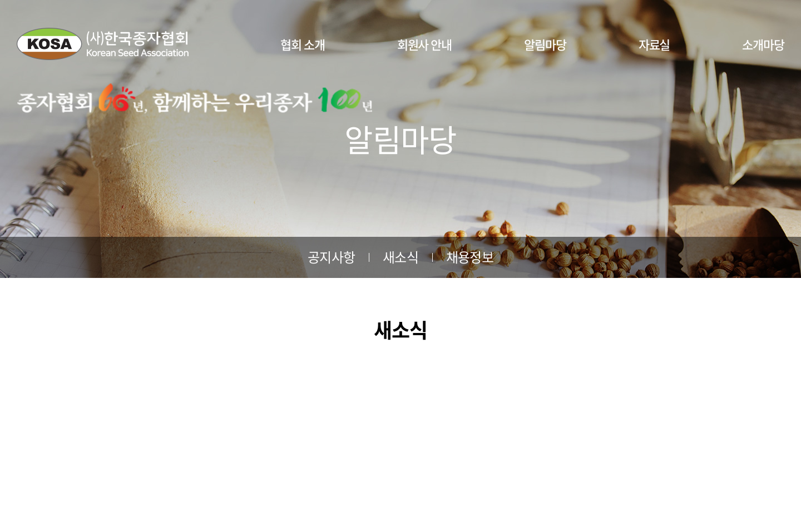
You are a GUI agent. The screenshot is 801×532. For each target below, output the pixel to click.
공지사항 (331, 257)
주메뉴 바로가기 (0, 0)
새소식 (400, 257)
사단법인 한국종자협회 (103, 44)
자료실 (654, 44)
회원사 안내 (424, 44)
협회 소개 (303, 44)
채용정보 (470, 257)
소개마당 (763, 44)
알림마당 (545, 44)
